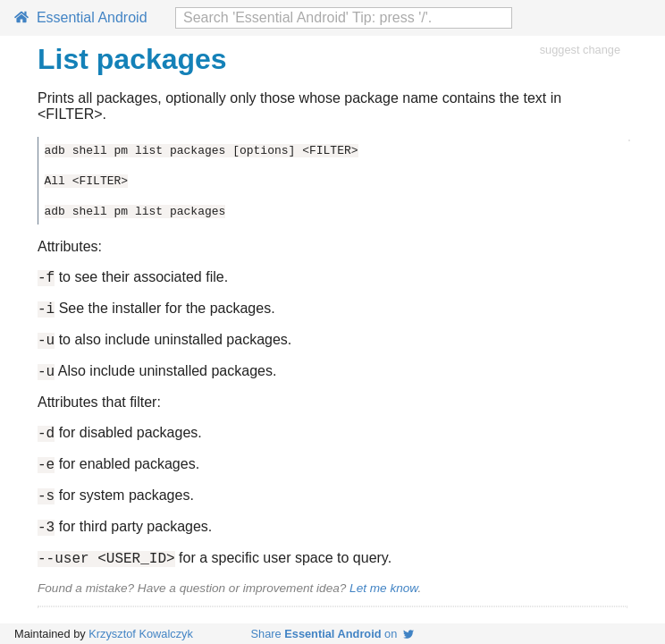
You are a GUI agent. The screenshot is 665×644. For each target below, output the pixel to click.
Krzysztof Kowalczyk (141, 634)
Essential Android (81, 17)
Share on (333, 634)
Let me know (383, 612)
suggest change (580, 50)
